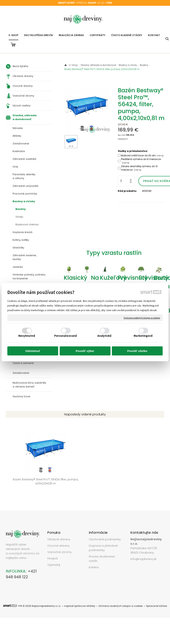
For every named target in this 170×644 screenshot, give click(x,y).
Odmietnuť (33, 351)
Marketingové (143, 336)
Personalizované (66, 336)
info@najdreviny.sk (143, 545)
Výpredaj (54, 551)
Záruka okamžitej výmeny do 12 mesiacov (139, 168)
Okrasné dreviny (59, 526)
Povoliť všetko (137, 351)
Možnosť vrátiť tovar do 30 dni (142, 155)
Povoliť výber (85, 351)
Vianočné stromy (59, 538)
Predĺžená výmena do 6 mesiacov (141, 161)
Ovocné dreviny (58, 532)
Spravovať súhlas (157, 592)
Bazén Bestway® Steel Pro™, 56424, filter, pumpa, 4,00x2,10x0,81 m (23, 471)
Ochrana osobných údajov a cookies (142, 318)
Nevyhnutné (27, 336)
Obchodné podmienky (105, 526)
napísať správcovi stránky (80, 592)
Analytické (105, 336)
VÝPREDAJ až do (85, 3)
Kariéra (94, 554)
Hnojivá (52, 545)
